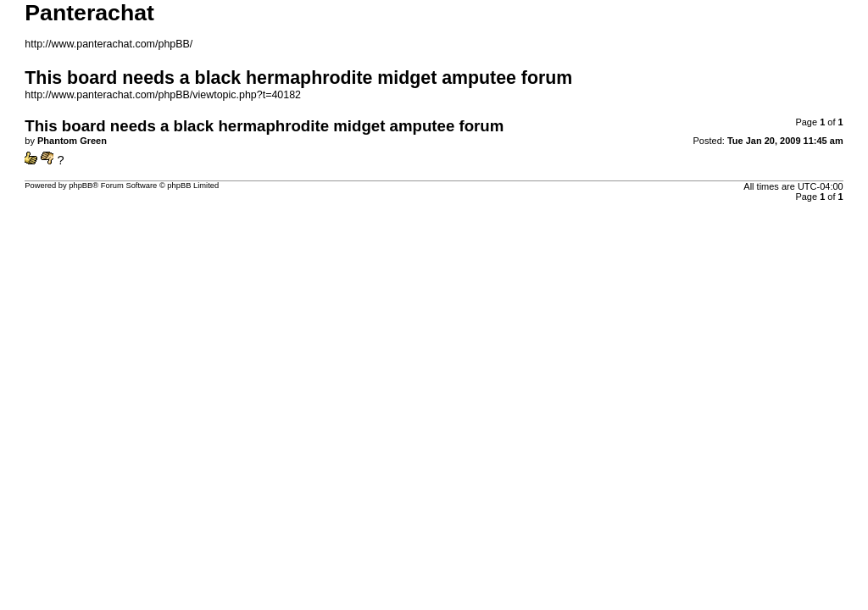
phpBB (81, 186)
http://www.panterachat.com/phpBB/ (108, 44)
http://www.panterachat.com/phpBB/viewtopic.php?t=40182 (163, 95)
